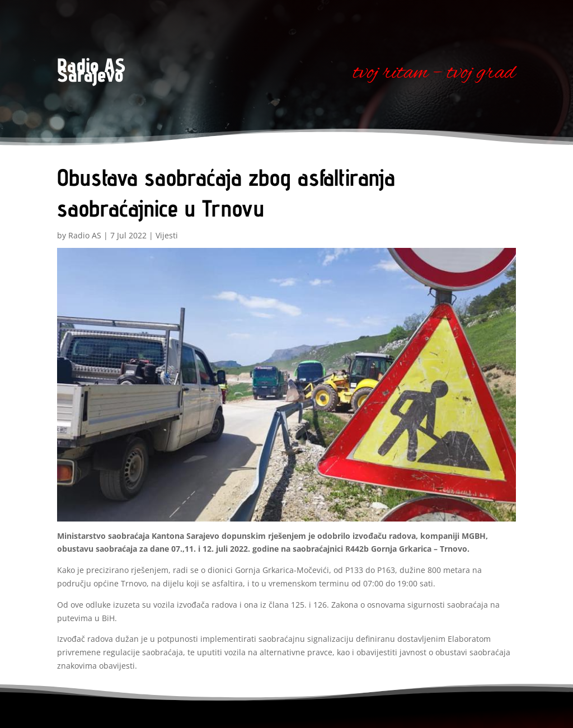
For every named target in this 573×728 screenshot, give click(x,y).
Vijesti (167, 235)
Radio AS (85, 235)
